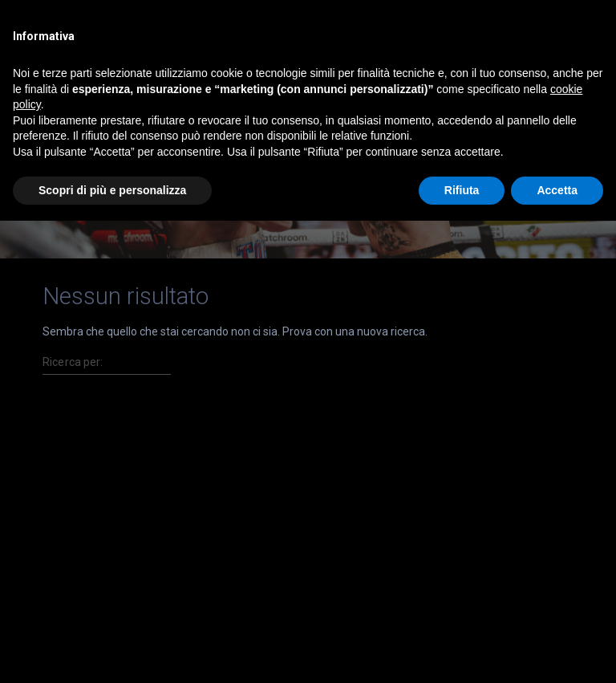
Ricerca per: (73, 362)
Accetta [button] (557, 190)
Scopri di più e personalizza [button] (112, 190)
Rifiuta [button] (462, 190)
